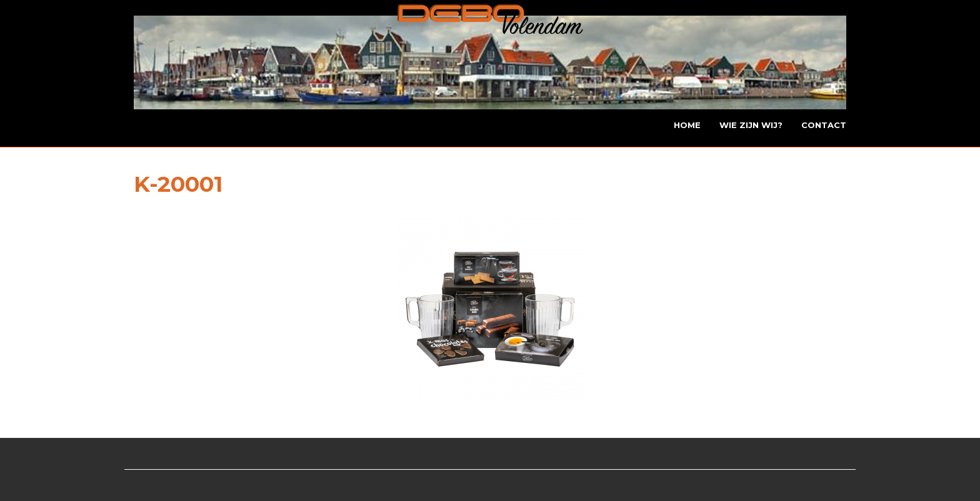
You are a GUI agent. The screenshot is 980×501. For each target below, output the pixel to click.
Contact (824, 125)
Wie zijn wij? (751, 125)
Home (687, 125)
